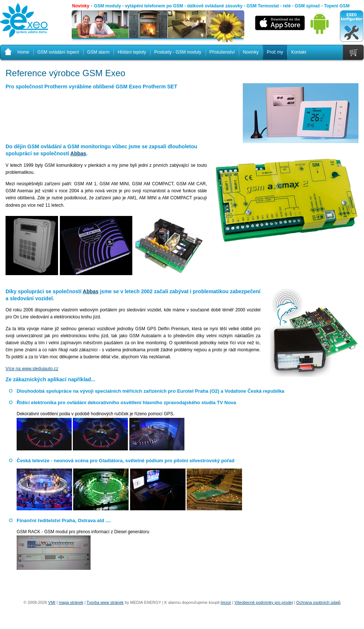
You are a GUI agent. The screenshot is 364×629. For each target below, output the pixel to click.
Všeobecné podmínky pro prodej (263, 602)
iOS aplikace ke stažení (280, 23)
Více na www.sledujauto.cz (32, 369)
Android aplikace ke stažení (320, 26)
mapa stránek (71, 602)
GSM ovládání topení (58, 52)
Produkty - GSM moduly (178, 52)
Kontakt (299, 52)
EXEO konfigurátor (352, 26)
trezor (226, 602)
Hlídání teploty (132, 52)
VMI (52, 602)
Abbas (78, 153)
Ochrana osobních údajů (319, 602)
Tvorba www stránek (105, 602)
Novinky (81, 6)
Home (23, 52)
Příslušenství (222, 52)
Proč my (275, 52)
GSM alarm (98, 52)
